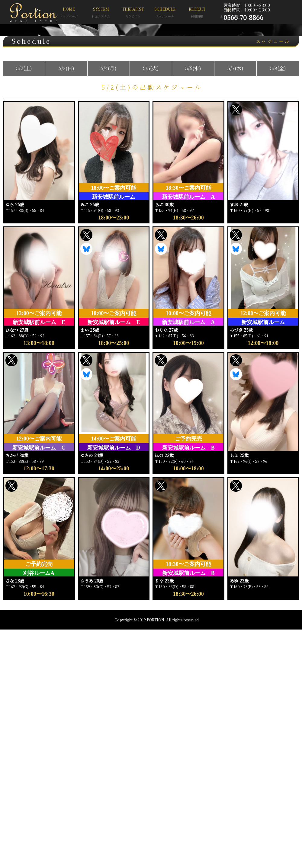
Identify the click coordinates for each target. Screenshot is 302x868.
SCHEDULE (165, 13)
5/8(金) (278, 68)
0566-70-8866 (243, 17)
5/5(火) (151, 68)
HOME (69, 13)
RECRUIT (197, 13)
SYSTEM (101, 13)
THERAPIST (133, 13)
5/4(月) (109, 68)
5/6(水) (193, 68)
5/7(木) (235, 68)
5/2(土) (24, 68)
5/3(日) (66, 68)
